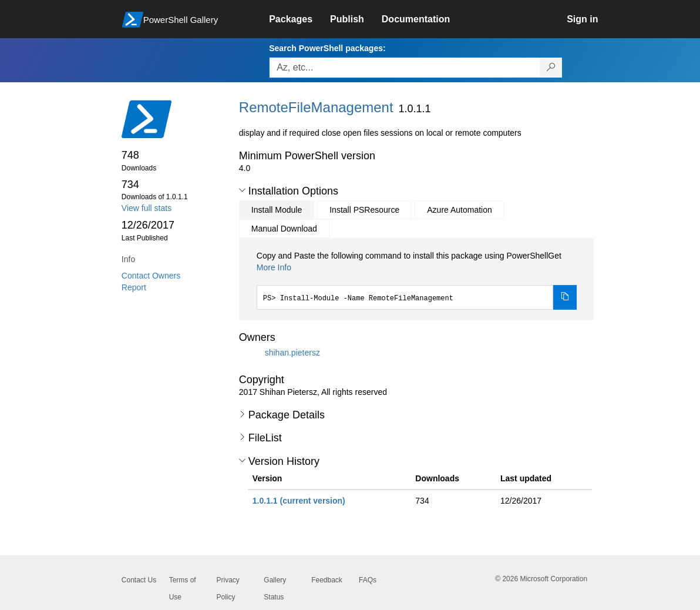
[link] (299, 19)
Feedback (327, 580)
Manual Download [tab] (284, 229)
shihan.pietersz (292, 352)
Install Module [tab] (277, 210)
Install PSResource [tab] (364, 210)
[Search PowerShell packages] (551, 68)
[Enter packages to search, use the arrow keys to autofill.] (405, 68)
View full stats (147, 208)
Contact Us (139, 580)
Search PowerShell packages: (327, 48)
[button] (242, 190)
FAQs (368, 580)
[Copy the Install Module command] (565, 297)
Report (134, 287)
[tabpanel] (417, 280)
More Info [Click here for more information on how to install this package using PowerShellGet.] (274, 267)
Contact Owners (151, 276)
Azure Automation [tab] (460, 210)
